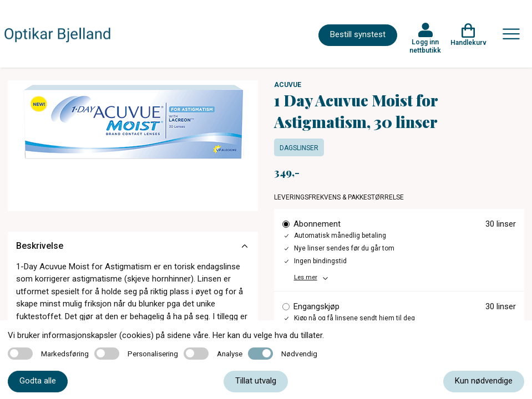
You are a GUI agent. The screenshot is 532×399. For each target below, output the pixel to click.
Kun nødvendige (484, 381)
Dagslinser (299, 148)
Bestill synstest (358, 34)
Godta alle (38, 381)
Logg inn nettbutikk (425, 46)
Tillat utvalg (256, 381)
